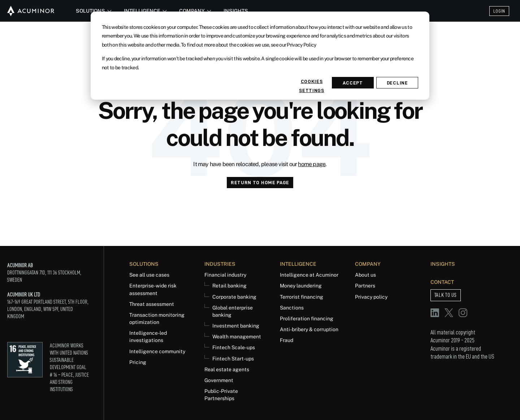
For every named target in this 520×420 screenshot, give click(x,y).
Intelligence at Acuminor (309, 275)
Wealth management (237, 336)
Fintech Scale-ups (234, 347)
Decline (397, 83)
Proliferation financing (307, 318)
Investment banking (236, 326)
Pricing (138, 362)
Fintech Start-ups (233, 358)
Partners (365, 285)
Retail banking (229, 285)
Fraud (287, 340)
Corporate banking (234, 297)
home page (312, 164)
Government (219, 380)
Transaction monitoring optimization (157, 318)
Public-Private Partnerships (221, 395)
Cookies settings (312, 84)
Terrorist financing (302, 297)
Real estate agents (227, 369)
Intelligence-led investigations (148, 336)
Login (499, 11)
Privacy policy (371, 297)
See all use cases (149, 275)
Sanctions (292, 308)
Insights (236, 11)
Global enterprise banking (233, 311)
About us (365, 275)
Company (194, 11)
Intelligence (144, 11)
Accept (353, 83)
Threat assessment (152, 304)
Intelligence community (157, 351)
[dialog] (260, 56)
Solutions (93, 11)
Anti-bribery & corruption (309, 329)
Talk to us (446, 295)
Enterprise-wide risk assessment (153, 289)
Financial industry (225, 275)
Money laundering (301, 285)
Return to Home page (260, 182)
